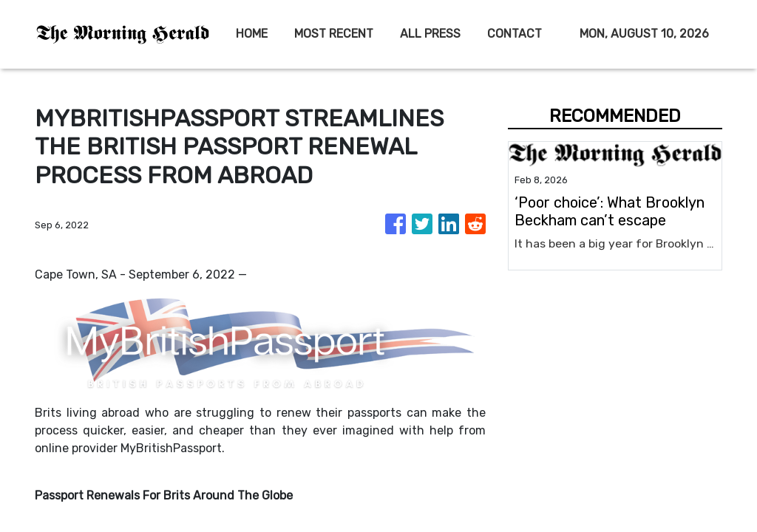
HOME (252, 34)
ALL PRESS (430, 34)
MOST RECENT (334, 34)
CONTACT (515, 34)
